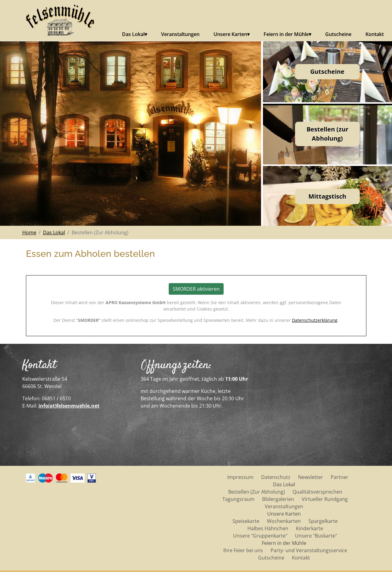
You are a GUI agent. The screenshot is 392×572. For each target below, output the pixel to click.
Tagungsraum (238, 499)
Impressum (240, 477)
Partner (340, 477)
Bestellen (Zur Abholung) (257, 492)
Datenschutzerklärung (315, 320)
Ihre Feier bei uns (243, 550)
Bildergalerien (278, 499)
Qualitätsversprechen (317, 492)
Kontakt (375, 34)
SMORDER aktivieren (196, 289)
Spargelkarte (323, 521)
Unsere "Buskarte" (316, 536)
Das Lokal (133, 34)
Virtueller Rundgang (325, 499)
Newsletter (311, 477)
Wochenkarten (284, 521)
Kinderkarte (309, 528)
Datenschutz (276, 477)
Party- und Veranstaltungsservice (309, 550)
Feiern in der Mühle (286, 34)
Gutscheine (338, 34)
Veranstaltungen (180, 34)
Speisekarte (246, 521)
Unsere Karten (230, 34)
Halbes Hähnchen (268, 528)
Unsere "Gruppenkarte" (260, 536)
